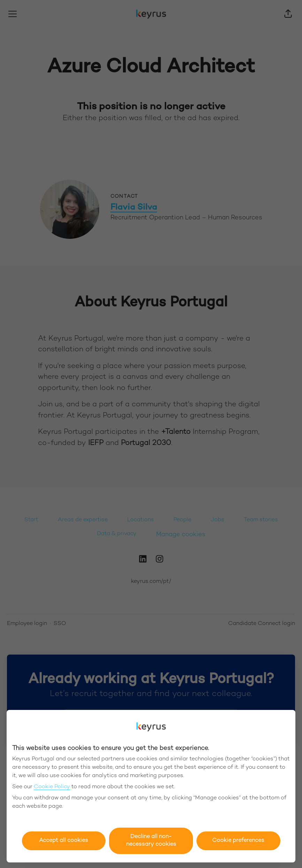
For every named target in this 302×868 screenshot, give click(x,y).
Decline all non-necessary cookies (151, 841)
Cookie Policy (52, 787)
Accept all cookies (64, 841)
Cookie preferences (238, 841)
